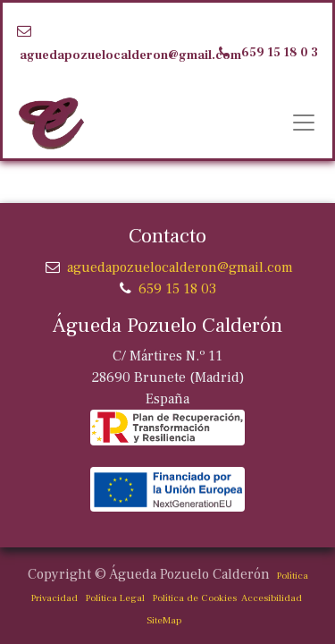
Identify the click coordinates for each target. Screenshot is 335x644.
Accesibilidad (269, 598)
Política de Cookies (195, 598)
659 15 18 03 (177, 289)
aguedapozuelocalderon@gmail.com (130, 55)
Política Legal (115, 598)
